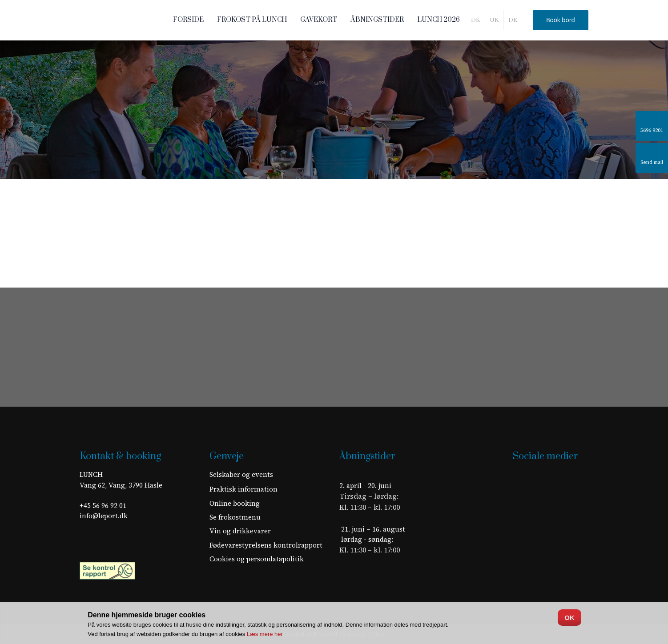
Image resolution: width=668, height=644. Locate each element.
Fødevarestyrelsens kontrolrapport (266, 545)
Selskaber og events (241, 474)
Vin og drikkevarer (240, 531)
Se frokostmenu (235, 517)
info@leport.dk (104, 516)
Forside (188, 20)
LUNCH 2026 (439, 20)
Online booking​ (235, 503)
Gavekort (319, 20)
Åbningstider (377, 20)
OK (569, 618)
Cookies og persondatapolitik (257, 559)
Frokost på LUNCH (252, 20)
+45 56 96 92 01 (103, 506)
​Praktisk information (243, 489)
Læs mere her (265, 634)
